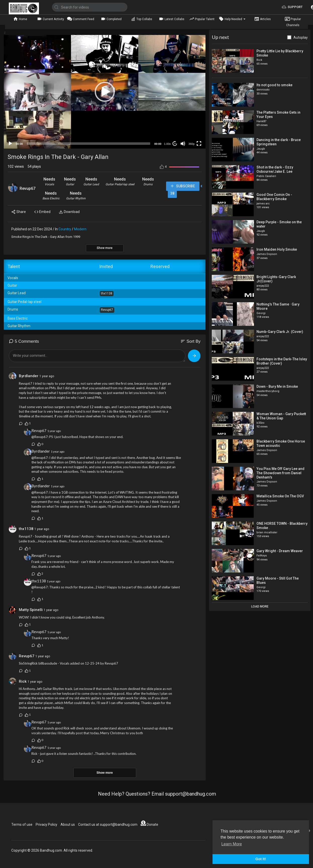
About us (68, 824)
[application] (105, 92)
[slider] (89, 144)
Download (69, 212)
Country (65, 229)
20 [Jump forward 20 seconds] (175, 143)
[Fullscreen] (199, 144)
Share (19, 212)
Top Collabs (141, 19)
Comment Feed (81, 19)
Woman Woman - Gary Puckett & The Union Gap (281, 416)
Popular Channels (293, 22)
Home (20, 19)
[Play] (10, 144)
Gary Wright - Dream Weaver (280, 551)
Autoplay (301, 37)
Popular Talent (202, 19)
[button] (105, 92)
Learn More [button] (232, 844)
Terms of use (22, 824)
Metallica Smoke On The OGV (280, 496)
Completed (111, 19)
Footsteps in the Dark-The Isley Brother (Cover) (282, 361)
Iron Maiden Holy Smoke (277, 249)
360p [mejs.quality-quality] (191, 144)
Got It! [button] (261, 859)
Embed (42, 212)
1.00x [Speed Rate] (167, 144)
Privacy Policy (46, 824)
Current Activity (50, 19)
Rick (23, 681)
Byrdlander (29, 376)
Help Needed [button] (232, 19)
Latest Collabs (172, 19)
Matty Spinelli (31, 610)
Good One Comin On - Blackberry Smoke (274, 197)
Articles (263, 19)
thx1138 (26, 529)
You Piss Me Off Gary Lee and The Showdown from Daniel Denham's (280, 473)
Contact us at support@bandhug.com (108, 824)
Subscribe (182, 186)
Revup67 (28, 188)
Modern (80, 229)
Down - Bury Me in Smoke (277, 386)
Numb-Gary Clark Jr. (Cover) (280, 332)
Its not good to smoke (274, 85)
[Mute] (183, 144)
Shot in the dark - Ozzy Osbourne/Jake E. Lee (275, 169)
